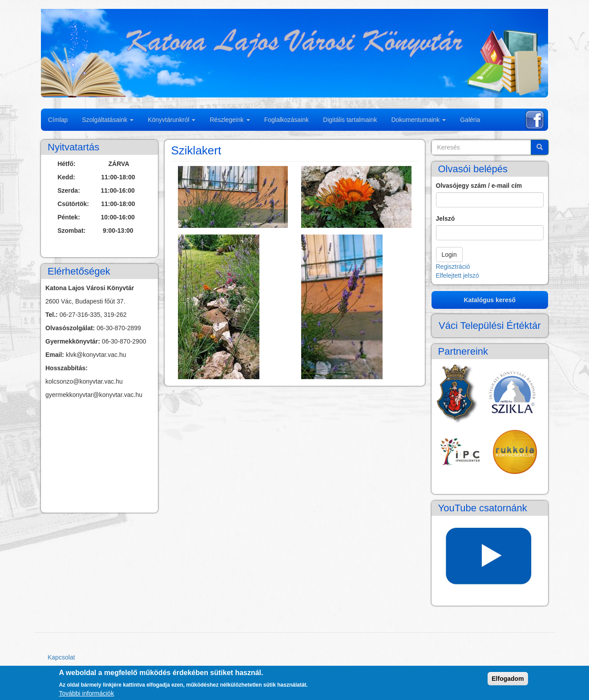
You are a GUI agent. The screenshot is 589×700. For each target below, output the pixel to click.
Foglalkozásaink (286, 120)
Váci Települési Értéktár (490, 326)
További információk (86, 693)
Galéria (470, 120)
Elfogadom (508, 679)
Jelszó (446, 218)
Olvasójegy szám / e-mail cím (479, 186)
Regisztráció (453, 267)
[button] (233, 197)
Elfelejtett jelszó (458, 275)
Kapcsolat (61, 657)
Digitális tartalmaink (350, 120)
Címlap (58, 120)
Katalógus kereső (490, 300)
